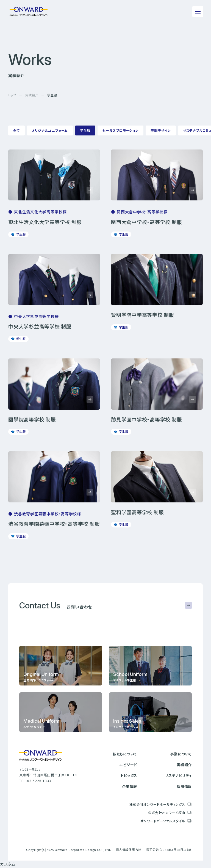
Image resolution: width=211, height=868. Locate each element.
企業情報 (130, 786)
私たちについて (125, 754)
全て (16, 130)
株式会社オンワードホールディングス (157, 804)
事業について (181, 754)
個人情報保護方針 (129, 850)
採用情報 (184, 786)
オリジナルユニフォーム (50, 130)
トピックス (129, 775)
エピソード (128, 765)
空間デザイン (161, 130)
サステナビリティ (178, 775)
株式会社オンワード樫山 (167, 813)
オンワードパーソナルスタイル (163, 821)
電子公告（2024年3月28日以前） (169, 850)
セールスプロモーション (120, 130)
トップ (12, 95)
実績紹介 (32, 95)
